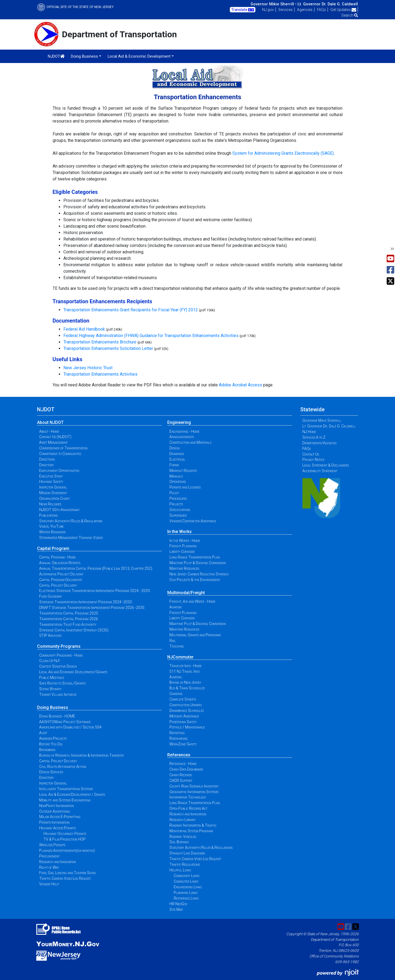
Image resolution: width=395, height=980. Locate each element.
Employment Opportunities (59, 471)
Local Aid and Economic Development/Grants (73, 672)
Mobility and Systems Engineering (65, 800)
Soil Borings (179, 842)
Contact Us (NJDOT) (55, 437)
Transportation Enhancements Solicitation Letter (108, 348)
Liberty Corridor (182, 552)
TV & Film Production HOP (65, 839)
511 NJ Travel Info (185, 671)
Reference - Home (183, 764)
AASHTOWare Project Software (65, 722)
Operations (178, 482)
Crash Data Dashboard (186, 769)
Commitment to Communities (60, 454)
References (179, 755)
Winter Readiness (52, 532)
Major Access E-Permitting (60, 817)
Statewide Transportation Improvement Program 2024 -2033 (86, 602)
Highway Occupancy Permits (65, 834)
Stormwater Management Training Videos (71, 538)
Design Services (51, 772)
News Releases (50, 504)
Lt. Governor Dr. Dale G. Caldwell (328, 4)
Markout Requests (183, 471)
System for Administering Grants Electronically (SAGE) (283, 153)
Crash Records (181, 775)
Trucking (177, 646)
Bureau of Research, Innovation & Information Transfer (81, 755)
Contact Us (311, 454)
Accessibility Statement (320, 471)
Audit (43, 733)
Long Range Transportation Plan (195, 557)
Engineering (179, 422)
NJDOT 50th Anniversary (59, 510)
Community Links (186, 876)
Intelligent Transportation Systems (66, 789)
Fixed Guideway (51, 596)
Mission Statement (53, 493)
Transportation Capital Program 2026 (69, 619)
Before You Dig (51, 744)
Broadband (47, 750)
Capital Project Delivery (58, 585)
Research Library (183, 820)
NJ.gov (268, 10)
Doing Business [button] (84, 56)
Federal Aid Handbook (84, 329)
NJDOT (56, 56)
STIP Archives (50, 635)
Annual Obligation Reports (60, 563)
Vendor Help (49, 884)
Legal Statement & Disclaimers (326, 465)
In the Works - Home (185, 541)
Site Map (176, 909)
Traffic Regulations (185, 864)
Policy (174, 493)
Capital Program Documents (61, 580)
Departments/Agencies (319, 443)
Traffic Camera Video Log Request (65, 878)
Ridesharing (179, 738)
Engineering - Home (184, 431)
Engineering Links (188, 887)
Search (350, 15)
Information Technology (188, 797)
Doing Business (53, 707)
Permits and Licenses (185, 487)
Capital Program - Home (57, 557)
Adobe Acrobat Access (240, 385)
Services (285, 10)
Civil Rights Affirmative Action (63, 767)
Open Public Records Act (188, 808)
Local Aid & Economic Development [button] (139, 56)
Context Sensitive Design (58, 666)
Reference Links (186, 898)
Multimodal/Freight (186, 593)
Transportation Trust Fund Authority (68, 624)
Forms (174, 465)
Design (175, 448)
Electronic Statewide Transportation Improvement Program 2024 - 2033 (95, 591)
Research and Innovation (58, 862)
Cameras (176, 694)
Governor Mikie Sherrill (322, 420)
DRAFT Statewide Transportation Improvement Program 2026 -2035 (92, 608)
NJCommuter (180, 657)
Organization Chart (54, 498)
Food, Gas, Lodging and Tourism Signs (67, 873)
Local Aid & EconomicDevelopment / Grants (72, 794)
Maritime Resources (184, 568)
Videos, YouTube (51, 526)
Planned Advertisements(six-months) (67, 850)
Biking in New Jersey (185, 682)
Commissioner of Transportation (63, 448)
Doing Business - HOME (57, 716)
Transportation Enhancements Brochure (100, 342)
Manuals (176, 476)
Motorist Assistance (184, 716)
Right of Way (49, 867)
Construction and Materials (190, 442)
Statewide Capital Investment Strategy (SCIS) (74, 630)
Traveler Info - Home (186, 666)
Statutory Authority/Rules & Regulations (71, 521)
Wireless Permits (52, 845)
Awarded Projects (53, 738)
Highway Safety (51, 482)
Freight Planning (183, 546)
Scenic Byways (50, 689)
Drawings (177, 454)
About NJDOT (50, 422)
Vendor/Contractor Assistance (193, 521)
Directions (47, 459)
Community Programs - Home (61, 655)
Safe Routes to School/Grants (62, 683)
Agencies (305, 10)
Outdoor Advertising (55, 811)
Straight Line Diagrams (187, 853)
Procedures (178, 498)
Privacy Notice (313, 460)
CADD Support (181, 781)
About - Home (49, 431)
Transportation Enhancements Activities (100, 374)
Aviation (175, 607)
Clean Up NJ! (49, 661)
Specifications (180, 510)
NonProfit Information (57, 806)
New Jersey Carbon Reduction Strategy (199, 574)
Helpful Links (180, 870)
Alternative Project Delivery (61, 574)
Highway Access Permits (57, 828)
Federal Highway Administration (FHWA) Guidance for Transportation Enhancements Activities (151, 336)
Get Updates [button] (343, 10)
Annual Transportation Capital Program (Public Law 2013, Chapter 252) (96, 568)
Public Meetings (52, 678)
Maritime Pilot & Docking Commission (198, 563)
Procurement (49, 856)
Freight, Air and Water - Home (192, 601)
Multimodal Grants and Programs (195, 635)
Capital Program (53, 548)
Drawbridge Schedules (187, 711)
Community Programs (59, 646)
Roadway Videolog (183, 837)
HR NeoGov (178, 904)
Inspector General (53, 487)
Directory (47, 465)
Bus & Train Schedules (187, 688)
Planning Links (186, 893)
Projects (176, 504)
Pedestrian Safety (183, 722)
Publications (48, 515)
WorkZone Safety (183, 744)
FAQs (321, 10)
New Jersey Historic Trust (88, 368)
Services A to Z (314, 437)
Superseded (178, 515)
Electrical (177, 459)
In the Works (180, 532)
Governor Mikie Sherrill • (273, 4)
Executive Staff (51, 476)
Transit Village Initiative (58, 694)
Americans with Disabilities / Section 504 (70, 727)
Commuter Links (186, 881)
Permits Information (54, 822)
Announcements (182, 437)
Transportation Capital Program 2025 (69, 613)
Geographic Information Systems (194, 792)
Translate (243, 10)
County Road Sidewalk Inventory (194, 786)
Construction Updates (186, 705)
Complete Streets (183, 699)
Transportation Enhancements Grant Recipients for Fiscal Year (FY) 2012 (131, 310)
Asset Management (53, 442)
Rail (173, 641)
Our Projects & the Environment (195, 580)
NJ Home (309, 432)
